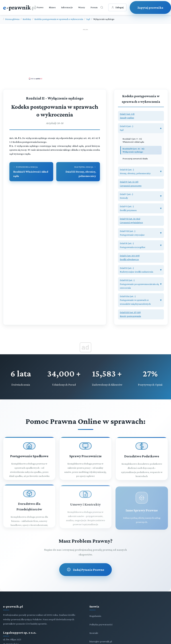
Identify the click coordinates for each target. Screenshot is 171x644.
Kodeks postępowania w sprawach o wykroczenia (59, 19)
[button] (141, 116)
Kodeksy (27, 19)
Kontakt (94, 633)
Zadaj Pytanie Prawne (85, 570)
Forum (94, 7)
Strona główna (12, 19)
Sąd (88, 19)
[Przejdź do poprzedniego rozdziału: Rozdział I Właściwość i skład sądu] (31, 172)
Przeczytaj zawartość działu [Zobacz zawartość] (135, 159)
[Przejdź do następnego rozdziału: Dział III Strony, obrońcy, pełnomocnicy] (78, 172)
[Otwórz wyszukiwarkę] (102, 7)
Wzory (82, 7)
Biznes (52, 7)
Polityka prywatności (101, 624)
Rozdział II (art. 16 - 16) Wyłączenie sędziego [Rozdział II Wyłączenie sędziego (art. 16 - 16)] (133, 150)
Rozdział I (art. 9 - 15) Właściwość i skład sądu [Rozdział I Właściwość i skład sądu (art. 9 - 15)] (133, 140)
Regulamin (95, 616)
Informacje (67, 7)
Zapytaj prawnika (150, 7)
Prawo (40, 7)
